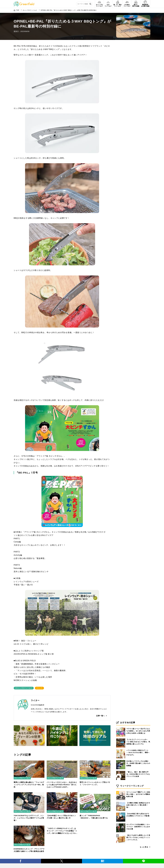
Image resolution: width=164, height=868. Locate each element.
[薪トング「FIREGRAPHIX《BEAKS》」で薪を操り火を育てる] (95, 794)
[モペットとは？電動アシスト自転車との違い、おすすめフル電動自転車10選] (121, 793)
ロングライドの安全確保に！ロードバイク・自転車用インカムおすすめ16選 (138, 829)
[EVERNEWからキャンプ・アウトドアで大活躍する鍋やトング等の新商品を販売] (29, 827)
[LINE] (143, 864)
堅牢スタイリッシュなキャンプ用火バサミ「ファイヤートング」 (95, 783)
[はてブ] (102, 864)
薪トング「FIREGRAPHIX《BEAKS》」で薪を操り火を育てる (94, 817)
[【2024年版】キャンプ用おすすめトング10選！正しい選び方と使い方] (62, 794)
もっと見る (144, 849)
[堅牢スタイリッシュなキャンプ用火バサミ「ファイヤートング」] (95, 760)
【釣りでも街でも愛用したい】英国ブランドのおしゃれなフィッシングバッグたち (138, 840)
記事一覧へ (101, 716)
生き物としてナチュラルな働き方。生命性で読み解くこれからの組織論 (138, 766)
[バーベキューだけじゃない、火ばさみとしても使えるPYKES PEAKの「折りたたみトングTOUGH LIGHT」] (62, 760)
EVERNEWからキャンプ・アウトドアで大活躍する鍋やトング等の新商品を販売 (29, 850)
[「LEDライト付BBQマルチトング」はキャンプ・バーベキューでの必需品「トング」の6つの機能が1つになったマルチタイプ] (62, 827)
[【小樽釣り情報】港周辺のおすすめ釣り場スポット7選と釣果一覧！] (121, 804)
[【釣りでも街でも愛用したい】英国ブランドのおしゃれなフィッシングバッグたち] (121, 837)
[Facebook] (20, 864)
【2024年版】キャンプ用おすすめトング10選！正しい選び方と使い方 (61, 817)
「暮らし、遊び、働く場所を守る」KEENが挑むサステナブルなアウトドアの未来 (138, 777)
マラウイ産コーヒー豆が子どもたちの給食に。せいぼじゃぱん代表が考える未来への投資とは (138, 733)
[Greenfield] (24, 3)
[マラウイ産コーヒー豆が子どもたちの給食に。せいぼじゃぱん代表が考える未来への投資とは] (121, 730)
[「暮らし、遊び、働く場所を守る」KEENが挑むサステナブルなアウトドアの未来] (121, 773)
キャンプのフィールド (22, 778)
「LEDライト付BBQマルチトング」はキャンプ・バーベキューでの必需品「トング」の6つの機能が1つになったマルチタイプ (62, 851)
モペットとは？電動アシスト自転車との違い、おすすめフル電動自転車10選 (138, 797)
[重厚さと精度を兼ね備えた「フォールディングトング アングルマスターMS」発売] (29, 760)
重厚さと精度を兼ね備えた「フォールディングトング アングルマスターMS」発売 (29, 785)
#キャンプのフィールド (24, 688)
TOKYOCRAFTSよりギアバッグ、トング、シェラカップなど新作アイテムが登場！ (29, 818)
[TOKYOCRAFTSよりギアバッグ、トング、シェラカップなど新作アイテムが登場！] (29, 794)
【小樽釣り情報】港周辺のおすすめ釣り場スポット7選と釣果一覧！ (138, 807)
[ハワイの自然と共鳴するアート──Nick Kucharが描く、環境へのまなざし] (121, 752)
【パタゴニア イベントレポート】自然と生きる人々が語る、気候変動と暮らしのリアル (138, 744)
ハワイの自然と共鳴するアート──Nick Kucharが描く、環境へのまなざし (138, 755)
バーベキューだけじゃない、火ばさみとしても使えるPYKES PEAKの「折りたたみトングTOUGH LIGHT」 (62, 785)
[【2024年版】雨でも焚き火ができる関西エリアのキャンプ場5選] (121, 815)
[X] (61, 864)
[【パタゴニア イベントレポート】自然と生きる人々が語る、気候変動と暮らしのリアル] (121, 741)
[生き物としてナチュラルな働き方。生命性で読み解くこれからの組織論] (121, 762)
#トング (39, 688)
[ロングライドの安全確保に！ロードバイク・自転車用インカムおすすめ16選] (121, 826)
